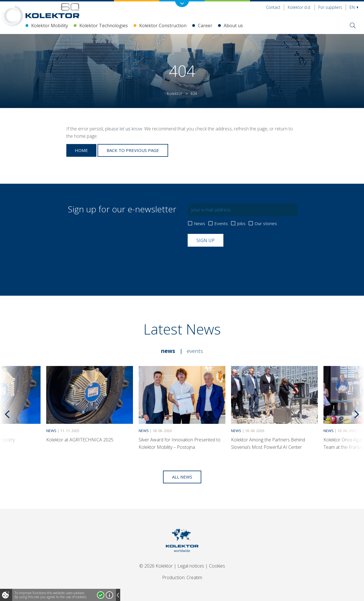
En (354, 7)
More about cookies (109, 595)
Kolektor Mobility (50, 26)
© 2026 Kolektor (156, 566)
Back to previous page (133, 150)
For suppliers (330, 7)
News (200, 224)
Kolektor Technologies (104, 26)
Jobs (241, 224)
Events (221, 224)
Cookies (217, 566)
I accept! (101, 595)
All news (182, 477)
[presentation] (231, 261)
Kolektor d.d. (299, 7)
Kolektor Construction (163, 26)
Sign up (206, 240)
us (128, 129)
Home (81, 150)
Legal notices (191, 566)
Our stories (266, 224)
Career (205, 26)
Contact (273, 7)
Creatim (194, 577)
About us (233, 26)
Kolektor (175, 93)
